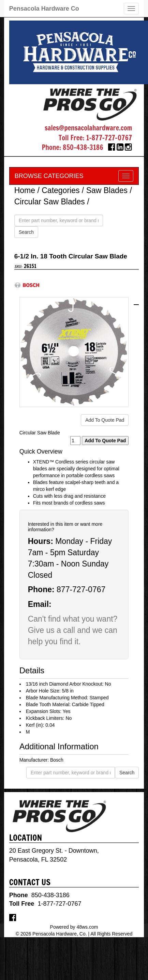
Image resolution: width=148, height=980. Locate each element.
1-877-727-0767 (109, 138)
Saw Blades (107, 190)
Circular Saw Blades (50, 202)
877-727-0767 (81, 589)
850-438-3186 (83, 147)
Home (25, 190)
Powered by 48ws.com (74, 927)
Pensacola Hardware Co (44, 9)
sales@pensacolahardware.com (88, 128)
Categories (61, 190)
